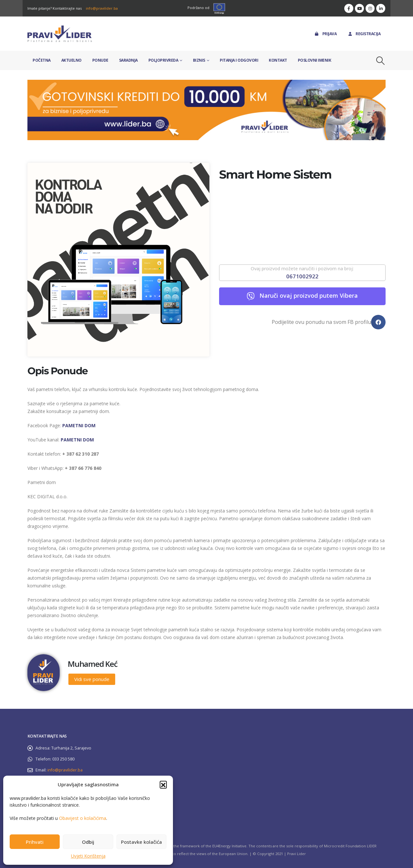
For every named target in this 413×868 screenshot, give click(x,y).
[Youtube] (359, 8)
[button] (163, 784)
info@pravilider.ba (102, 8)
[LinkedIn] (381, 8)
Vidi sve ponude (92, 679)
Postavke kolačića (141, 842)
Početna (42, 60)
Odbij (88, 842)
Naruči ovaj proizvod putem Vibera (309, 295)
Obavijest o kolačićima (83, 818)
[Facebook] (349, 8)
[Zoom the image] (206, 83)
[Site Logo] (60, 34)
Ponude (100, 60)
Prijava (325, 34)
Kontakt (278, 60)
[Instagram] (370, 8)
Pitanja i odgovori (239, 60)
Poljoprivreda (163, 60)
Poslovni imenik (315, 60)
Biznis (199, 60)
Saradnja (128, 60)
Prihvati (35, 842)
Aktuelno (71, 60)
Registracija (364, 34)
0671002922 (302, 276)
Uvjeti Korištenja (88, 856)
